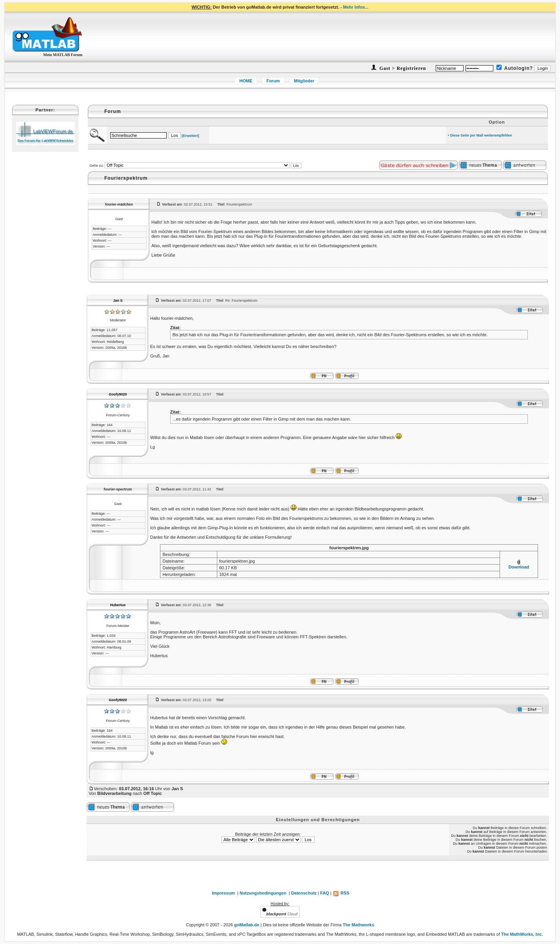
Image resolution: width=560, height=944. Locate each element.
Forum (273, 81)
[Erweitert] (190, 136)
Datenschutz (304, 893)
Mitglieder (304, 81)
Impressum (223, 893)
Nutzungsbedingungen (263, 893)
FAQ (325, 893)
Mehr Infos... (356, 7)
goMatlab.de (247, 925)
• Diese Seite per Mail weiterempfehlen (480, 135)
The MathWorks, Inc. (522, 934)
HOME (246, 81)
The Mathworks (358, 925)
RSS (341, 893)
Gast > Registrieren (402, 68)
